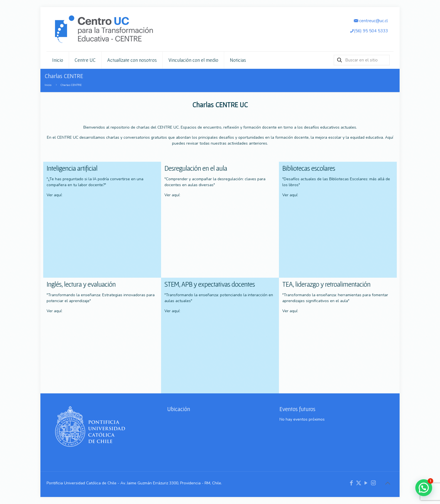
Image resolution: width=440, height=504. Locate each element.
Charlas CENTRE (71, 85)
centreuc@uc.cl (371, 21)
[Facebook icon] (351, 483)
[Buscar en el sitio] (362, 60)
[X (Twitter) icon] (359, 483)
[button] (424, 488)
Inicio (48, 85)
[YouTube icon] (366, 483)
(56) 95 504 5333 (369, 31)
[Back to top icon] (388, 484)
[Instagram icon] (373, 483)
